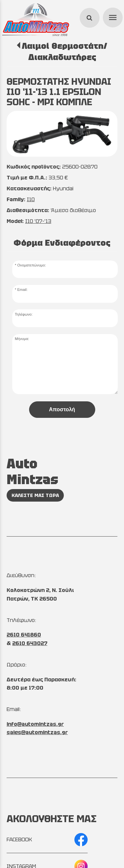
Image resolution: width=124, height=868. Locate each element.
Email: (22, 290)
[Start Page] (36, 20)
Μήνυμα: (22, 339)
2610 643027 (30, 643)
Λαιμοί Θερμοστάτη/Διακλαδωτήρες (64, 51)
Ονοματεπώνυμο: (32, 265)
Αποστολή (62, 409)
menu (112, 16)
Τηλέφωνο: (24, 314)
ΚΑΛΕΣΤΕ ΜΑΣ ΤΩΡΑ (35, 495)
